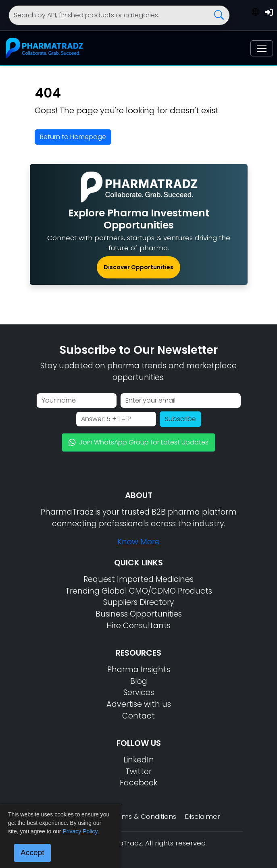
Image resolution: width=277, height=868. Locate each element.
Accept (32, 852)
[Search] (119, 15)
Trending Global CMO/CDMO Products (139, 591)
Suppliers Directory (138, 602)
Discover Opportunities (138, 267)
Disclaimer (202, 816)
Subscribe (180, 419)
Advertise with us (139, 704)
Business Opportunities (139, 614)
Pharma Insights (139, 670)
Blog (139, 681)
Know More (138, 542)
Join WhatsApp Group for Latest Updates (138, 442)
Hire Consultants (138, 626)
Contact (138, 716)
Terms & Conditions (143, 816)
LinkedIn (139, 760)
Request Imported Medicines (138, 579)
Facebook (138, 783)
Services (139, 693)
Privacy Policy (80, 831)
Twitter (138, 771)
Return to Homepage (73, 137)
